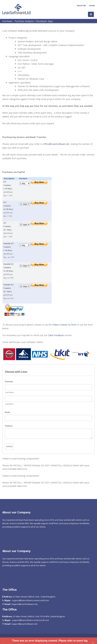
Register (81, 6)
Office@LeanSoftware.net (56, 144)
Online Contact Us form (64, 325)
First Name (9, 392)
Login (92, 6)
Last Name (9, 404)
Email (7, 412)
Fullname (9, 382)
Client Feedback (56, 335)
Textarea (9, 426)
